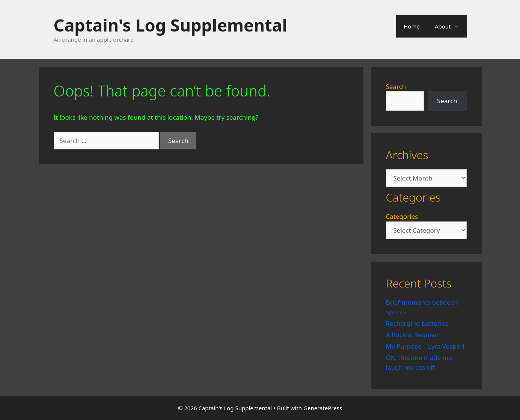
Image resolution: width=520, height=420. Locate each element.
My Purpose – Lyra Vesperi (425, 346)
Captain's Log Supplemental (170, 25)
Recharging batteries (417, 323)
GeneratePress (323, 408)
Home (412, 26)
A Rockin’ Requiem (414, 335)
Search (396, 87)
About (451, 26)
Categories (402, 216)
